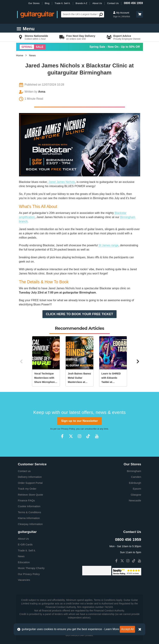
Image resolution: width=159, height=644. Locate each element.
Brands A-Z (81, 3)
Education (24, 562)
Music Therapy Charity (31, 568)
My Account (121, 13)
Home (20, 55)
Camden (136, 477)
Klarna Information (29, 518)
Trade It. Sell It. (62, 3)
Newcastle (135, 500)
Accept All (127, 629)
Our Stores (34, 3)
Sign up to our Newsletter (79, 421)
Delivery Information (30, 477)
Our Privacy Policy (29, 574)
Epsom (137, 489)
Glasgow (136, 495)
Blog (47, 3)
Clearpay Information (30, 524)
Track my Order (27, 489)
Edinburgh (135, 483)
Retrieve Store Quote (31, 495)
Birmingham (134, 471)
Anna (42, 92)
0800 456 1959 (133, 3)
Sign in (117, 16)
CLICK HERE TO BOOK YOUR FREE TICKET (80, 314)
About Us (97, 3)
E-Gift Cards (25, 544)
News (32, 55)
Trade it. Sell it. (27, 550)
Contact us (24, 471)
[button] (140, 14)
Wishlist (126, 16)
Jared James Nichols (62, 182)
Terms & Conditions (30, 512)
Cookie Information (29, 506)
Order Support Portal (30, 483)
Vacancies (24, 580)
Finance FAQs (26, 500)
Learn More (112, 629)
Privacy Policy (68, 429)
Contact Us (113, 3)
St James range (108, 245)
